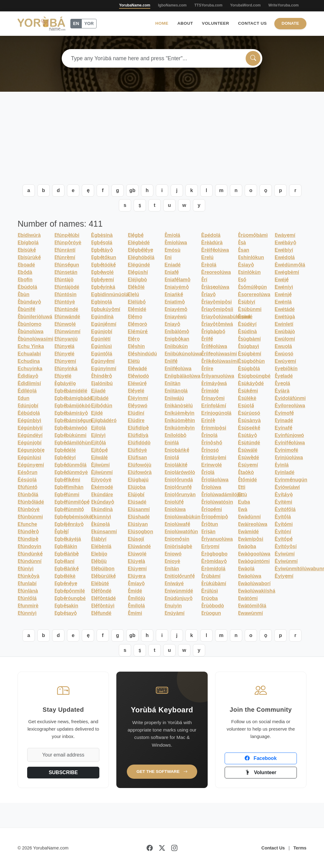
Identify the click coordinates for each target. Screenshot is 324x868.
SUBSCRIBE (63, 772)
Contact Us (253, 23)
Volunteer (215, 23)
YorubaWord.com (245, 5)
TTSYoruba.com (208, 5)
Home (162, 23)
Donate (290, 23)
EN (76, 23)
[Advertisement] (162, 138)
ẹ (88, 190)
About (185, 23)
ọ (266, 190)
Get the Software (162, 772)
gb (132, 190)
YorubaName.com (135, 5)
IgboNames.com (172, 5)
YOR (89, 23)
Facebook (261, 758)
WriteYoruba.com (284, 5)
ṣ (140, 205)
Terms (300, 848)
